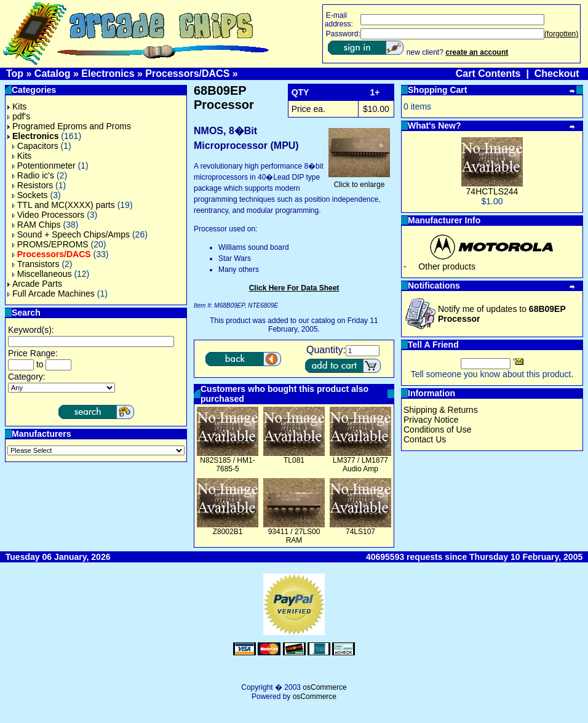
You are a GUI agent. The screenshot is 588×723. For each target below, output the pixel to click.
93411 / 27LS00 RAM (294, 536)
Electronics (108, 74)
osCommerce (324, 687)
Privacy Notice (431, 420)
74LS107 (360, 532)
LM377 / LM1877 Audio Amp (360, 465)
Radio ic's (33, 175)
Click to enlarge (359, 181)
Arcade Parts (35, 284)
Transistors (36, 264)
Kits (17, 106)
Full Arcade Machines (51, 294)
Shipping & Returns (441, 410)
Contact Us (425, 439)
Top (15, 74)
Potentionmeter (44, 166)
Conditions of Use (438, 429)
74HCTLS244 (492, 191)
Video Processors (48, 215)
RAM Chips (37, 225)
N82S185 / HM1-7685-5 (227, 465)
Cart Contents (488, 74)
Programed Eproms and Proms (69, 126)
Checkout (557, 74)
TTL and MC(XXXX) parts (64, 205)
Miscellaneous (42, 274)
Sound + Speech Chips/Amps (71, 234)
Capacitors (35, 146)
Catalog (53, 74)
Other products (447, 266)
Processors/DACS (187, 74)
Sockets (30, 195)
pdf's (19, 116)
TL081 (294, 460)
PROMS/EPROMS (50, 244)
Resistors (33, 185)
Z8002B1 (228, 532)
